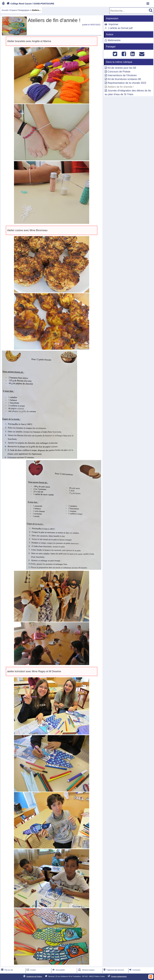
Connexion (135, 970)
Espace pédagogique (119, 976)
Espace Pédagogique (20, 10)
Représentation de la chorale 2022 (127, 83)
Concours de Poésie (119, 72)
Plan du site (7, 970)
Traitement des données (113, 970)
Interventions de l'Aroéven (122, 75)
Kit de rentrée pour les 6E (122, 68)
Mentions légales (86, 970)
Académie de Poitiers (34, 976)
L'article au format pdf (120, 28)
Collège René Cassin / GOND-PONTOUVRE (30, 4)
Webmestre (114, 40)
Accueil (5, 10)
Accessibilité (58, 970)
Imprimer (113, 24)
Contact (31, 970)
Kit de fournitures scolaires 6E (124, 79)
